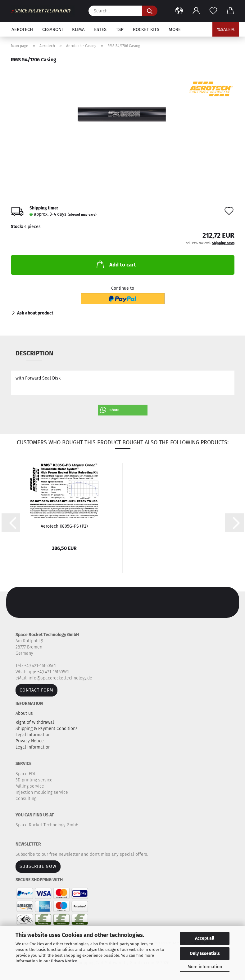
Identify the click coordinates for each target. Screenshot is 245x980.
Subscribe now (38, 866)
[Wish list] (213, 11)
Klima (78, 29)
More (175, 29)
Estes (100, 29)
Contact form (36, 690)
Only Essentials (205, 954)
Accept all (205, 938)
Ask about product (35, 313)
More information (205, 967)
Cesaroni (52, 29)
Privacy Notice (64, 961)
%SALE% (226, 29)
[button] (179, 11)
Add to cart (116, 264)
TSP (120, 29)
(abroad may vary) (82, 215)
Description (34, 353)
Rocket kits (146, 29)
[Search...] (150, 11)
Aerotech (22, 29)
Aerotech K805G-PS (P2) (64, 526)
